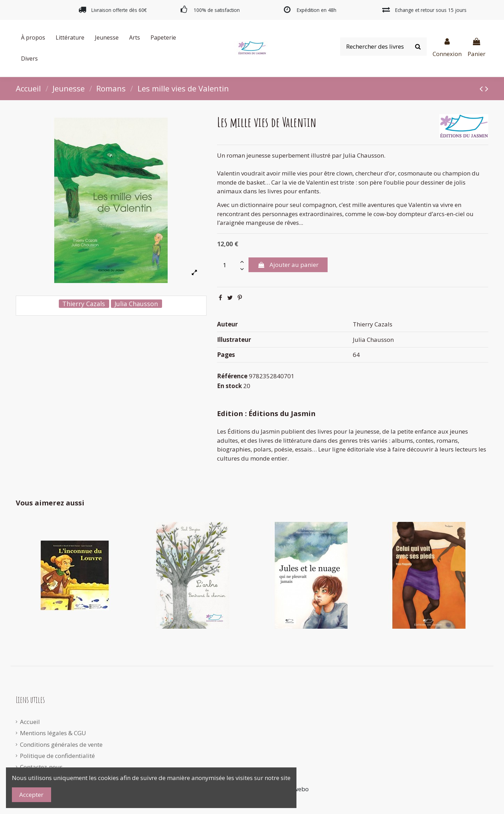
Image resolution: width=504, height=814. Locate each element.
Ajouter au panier (288, 265)
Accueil (30, 722)
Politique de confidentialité (57, 756)
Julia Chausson (136, 304)
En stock (229, 386)
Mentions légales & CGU (53, 733)
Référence (232, 376)
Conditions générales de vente (61, 744)
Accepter (31, 795)
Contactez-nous (41, 767)
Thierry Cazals (84, 304)
